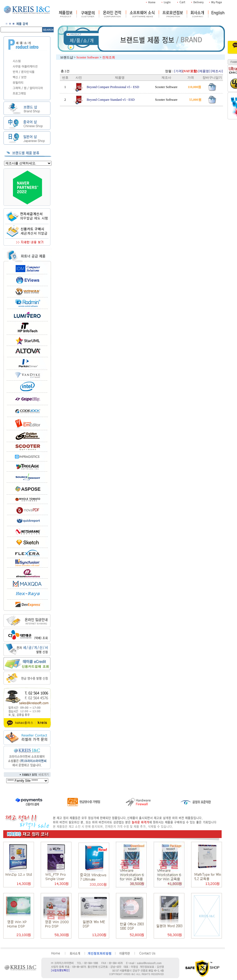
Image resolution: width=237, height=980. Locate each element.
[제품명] (204, 71)
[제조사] (217, 71)
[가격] (186, 71)
